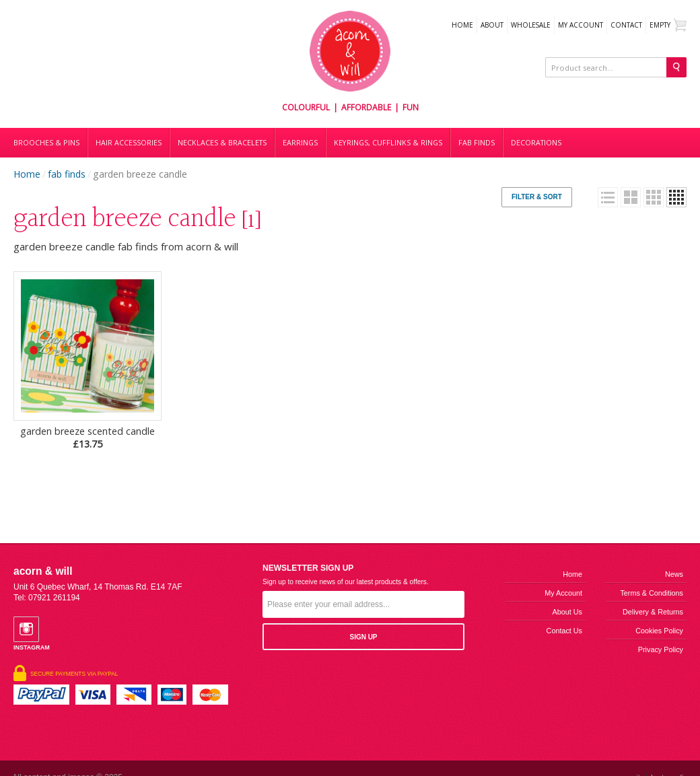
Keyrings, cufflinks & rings (388, 143)
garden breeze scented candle (87, 437)
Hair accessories (129, 143)
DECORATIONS (536, 143)
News (674, 574)
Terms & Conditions (652, 593)
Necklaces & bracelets (222, 143)
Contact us (564, 631)
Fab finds (477, 143)
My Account (581, 25)
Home (462, 25)
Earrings (300, 143)
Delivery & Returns (653, 612)
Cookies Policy (659, 631)
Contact (626, 25)
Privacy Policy (661, 649)
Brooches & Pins (46, 143)
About (492, 25)
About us (567, 612)
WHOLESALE (531, 25)
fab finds (67, 174)
